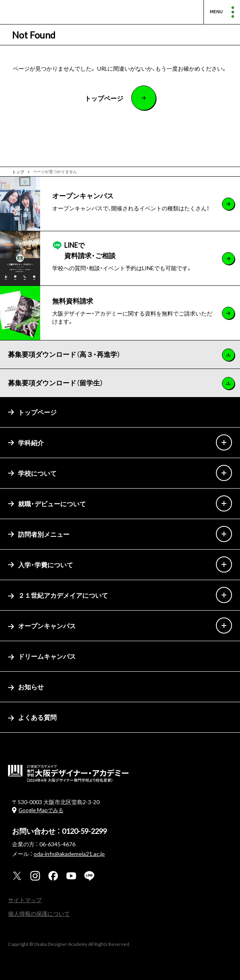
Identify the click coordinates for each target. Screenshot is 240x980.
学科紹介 (26, 442)
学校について (32, 473)
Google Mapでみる (41, 810)
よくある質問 (32, 717)
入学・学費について (41, 564)
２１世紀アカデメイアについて (58, 595)
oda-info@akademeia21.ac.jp (69, 854)
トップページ (32, 412)
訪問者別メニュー (39, 534)
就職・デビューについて (47, 503)
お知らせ (26, 687)
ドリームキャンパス (42, 656)
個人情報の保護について (39, 913)
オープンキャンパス (42, 625)
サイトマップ (25, 900)
